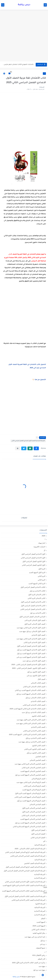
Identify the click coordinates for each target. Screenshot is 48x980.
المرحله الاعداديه (40, 915)
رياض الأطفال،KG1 (39, 955)
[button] (36, 448)
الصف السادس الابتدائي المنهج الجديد (33, 819)
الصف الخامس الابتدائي (37, 760)
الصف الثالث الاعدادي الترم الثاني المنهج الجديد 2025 (27, 709)
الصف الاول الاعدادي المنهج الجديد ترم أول (31, 650)
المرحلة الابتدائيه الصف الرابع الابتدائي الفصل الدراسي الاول (25, 867)
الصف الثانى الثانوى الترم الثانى (35, 749)
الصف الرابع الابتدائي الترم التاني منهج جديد (31, 782)
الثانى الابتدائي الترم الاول (37, 595)
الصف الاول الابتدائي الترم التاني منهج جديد (31, 628)
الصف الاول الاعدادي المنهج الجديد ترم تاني (31, 657)
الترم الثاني (42, 580)
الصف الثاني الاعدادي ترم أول (35, 738)
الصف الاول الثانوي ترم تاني (36, 676)
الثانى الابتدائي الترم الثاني (36, 598)
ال (44, 550)
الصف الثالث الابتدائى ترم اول (35, 698)
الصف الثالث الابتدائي (38, 683)
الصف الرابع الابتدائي (38, 779)
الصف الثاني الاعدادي (38, 727)
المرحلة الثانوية (40, 904)
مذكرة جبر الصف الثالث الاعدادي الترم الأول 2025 (29, 963)
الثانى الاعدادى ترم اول (38, 613)
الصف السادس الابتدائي (37, 804)
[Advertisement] (24, 36)
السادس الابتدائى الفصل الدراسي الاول (32, 617)
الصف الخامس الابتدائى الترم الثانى (33, 768)
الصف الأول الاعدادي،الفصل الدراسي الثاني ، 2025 (28, 664)
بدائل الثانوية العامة (39, 933)
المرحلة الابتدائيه (40, 860)
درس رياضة (24, 5)
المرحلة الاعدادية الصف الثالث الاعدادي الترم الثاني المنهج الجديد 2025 (25, 892)
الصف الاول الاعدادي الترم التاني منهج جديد (31, 639)
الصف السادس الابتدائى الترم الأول (34, 808)
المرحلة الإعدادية (40, 874)
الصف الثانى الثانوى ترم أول (36, 753)
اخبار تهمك (42, 543)
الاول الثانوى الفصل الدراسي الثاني (34, 565)
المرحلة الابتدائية (40, 845)
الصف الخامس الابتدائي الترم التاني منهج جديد (30, 764)
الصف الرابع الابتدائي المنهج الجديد (34, 790)
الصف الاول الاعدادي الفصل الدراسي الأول (31, 646)
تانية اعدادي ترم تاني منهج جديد (35, 937)
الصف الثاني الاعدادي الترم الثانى (34, 731)
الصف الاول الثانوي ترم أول (36, 672)
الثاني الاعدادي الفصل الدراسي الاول (33, 606)
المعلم (43, 918)
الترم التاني (42, 576)
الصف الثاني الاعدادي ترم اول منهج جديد (32, 742)
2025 (44, 536)
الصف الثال (41, 679)
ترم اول (43, 940)
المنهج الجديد (41, 922)
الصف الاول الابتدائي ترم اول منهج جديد (32, 631)
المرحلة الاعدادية (40, 878)
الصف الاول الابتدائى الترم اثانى (35, 620)
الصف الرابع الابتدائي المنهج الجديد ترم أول (31, 801)
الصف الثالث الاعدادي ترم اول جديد (34, 712)
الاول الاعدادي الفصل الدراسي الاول (33, 554)
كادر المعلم (42, 959)
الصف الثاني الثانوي (39, 745)
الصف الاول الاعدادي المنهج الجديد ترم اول (31, 653)
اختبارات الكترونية (39, 547)
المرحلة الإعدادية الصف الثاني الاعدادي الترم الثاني (28, 900)
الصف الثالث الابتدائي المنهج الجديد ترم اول (31, 694)
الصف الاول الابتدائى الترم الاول (35, 624)
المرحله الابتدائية (40, 907)
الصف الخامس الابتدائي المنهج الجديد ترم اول (30, 775)
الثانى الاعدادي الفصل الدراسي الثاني (33, 609)
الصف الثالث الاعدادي (38, 701)
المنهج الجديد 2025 (39, 926)
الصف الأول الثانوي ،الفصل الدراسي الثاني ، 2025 (29, 668)
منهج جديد (42, 966)
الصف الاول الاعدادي (38, 635)
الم (44, 841)
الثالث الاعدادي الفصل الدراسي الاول (33, 587)
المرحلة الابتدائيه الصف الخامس (35, 863)
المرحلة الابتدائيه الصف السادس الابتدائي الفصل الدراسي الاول (24, 871)
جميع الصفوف (41, 948)
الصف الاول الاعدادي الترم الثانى (34, 642)
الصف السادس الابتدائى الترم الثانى (33, 815)
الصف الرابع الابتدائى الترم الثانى (34, 786)
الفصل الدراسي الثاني (38, 838)
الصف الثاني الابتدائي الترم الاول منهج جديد (31, 720)
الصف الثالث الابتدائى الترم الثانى (34, 687)
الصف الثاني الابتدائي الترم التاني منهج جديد (31, 723)
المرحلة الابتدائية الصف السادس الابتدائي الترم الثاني (28, 856)
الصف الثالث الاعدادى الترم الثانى (34, 705)
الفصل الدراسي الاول (38, 834)
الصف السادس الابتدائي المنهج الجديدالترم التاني (29, 826)
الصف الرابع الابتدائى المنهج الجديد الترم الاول (30, 793)
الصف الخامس (40, 757)
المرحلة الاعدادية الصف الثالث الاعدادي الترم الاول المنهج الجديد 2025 (25, 886)
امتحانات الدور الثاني (38, 929)
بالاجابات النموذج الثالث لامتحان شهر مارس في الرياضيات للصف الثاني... (18, 65)
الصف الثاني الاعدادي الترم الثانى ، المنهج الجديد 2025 (27, 734)
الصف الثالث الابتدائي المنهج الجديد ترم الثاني (30, 690)
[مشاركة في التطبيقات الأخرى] (18, 448)
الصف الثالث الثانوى (39, 716)
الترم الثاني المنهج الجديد (37, 583)
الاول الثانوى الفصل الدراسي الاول (34, 561)
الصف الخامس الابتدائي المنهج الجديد (33, 771)
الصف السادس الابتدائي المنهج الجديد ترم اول (30, 823)
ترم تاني (43, 944)
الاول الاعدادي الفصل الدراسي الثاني (33, 558)
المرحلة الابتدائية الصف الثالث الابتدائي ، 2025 (30, 849)
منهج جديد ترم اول (39, 970)
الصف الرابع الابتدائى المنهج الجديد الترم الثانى (30, 797)
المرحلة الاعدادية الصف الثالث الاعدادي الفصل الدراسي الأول (25, 896)
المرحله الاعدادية (40, 911)
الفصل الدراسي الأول (38, 830)
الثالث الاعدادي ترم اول (37, 591)
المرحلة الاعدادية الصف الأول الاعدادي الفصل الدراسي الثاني (28, 441)
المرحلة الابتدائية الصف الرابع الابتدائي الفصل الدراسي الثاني (25, 852)
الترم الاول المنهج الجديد (37, 572)
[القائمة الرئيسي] (45, 5)
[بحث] (3, 5)
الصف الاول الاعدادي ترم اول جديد (34, 661)
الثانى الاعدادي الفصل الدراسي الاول (33, 602)
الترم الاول (42, 569)
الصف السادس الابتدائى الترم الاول (34, 812)
